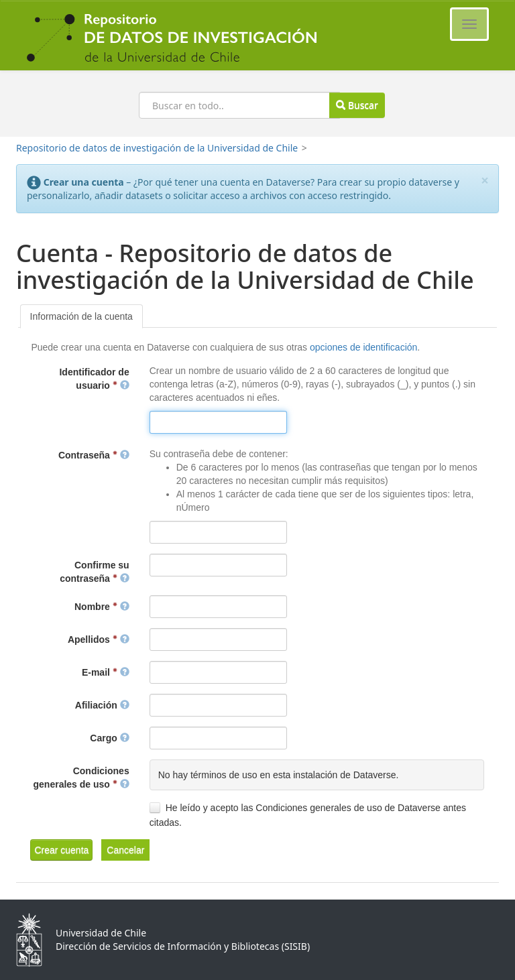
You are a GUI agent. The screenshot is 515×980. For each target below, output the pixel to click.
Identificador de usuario (94, 379)
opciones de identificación (363, 347)
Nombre (102, 607)
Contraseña (94, 455)
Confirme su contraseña (94, 572)
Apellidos (99, 639)
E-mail (106, 672)
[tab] (81, 316)
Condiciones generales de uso (81, 778)
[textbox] (218, 422)
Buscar (357, 105)
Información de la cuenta (81, 316)
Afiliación (102, 705)
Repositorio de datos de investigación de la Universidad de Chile (157, 148)
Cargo (109, 738)
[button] (61, 850)
